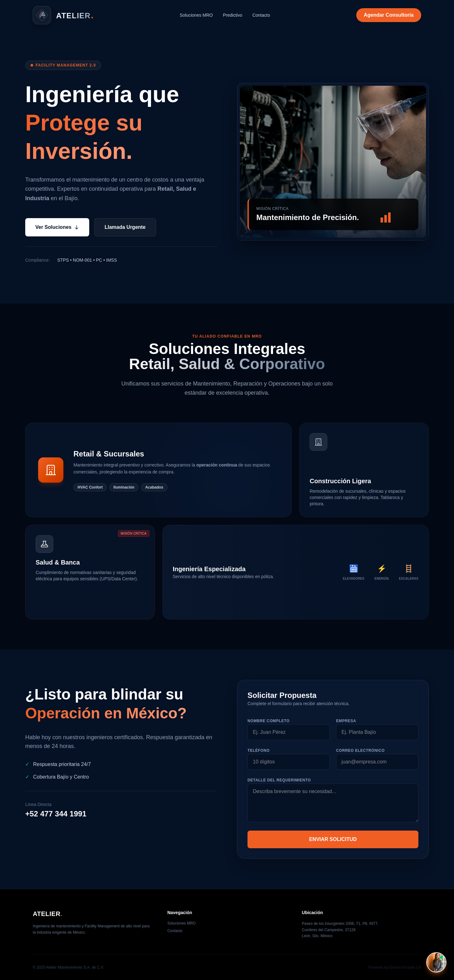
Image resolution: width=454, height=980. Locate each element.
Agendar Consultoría (389, 15)
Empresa (346, 721)
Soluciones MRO (196, 15)
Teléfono (259, 751)
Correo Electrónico (360, 751)
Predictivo (233, 15)
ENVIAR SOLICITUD (333, 839)
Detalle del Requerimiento (279, 780)
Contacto (261, 15)
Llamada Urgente (125, 227)
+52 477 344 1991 (56, 814)
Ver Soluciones (57, 227)
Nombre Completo (268, 721)
